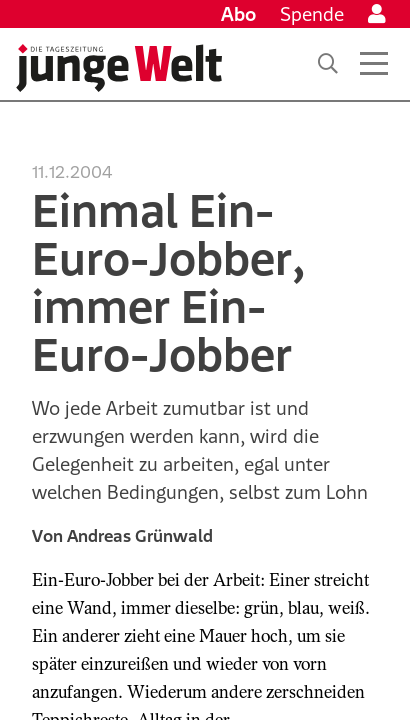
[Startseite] (119, 68)
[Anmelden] (377, 14)
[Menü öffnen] (374, 64)
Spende (312, 14)
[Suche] (328, 64)
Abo (238, 14)
